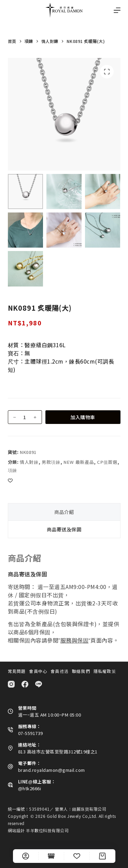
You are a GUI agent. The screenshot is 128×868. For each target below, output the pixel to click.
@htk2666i (30, 788)
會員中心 (38, 671)
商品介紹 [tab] (64, 512)
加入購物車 (83, 417)
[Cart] (102, 856)
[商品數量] (25, 417)
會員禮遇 (60, 671)
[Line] (39, 684)
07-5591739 (31, 733)
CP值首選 (107, 462)
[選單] (117, 10)
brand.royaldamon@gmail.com (52, 770)
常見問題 (17, 671)
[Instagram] (11, 684)
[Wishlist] (77, 856)
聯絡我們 (81, 671)
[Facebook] (25, 684)
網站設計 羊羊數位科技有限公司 (38, 830)
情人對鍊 (29, 462)
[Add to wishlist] (10, 480)
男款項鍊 (51, 462)
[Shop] (51, 856)
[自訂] (26, 856)
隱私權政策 (105, 671)
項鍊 (12, 470)
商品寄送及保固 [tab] (64, 529)
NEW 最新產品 (79, 462)
